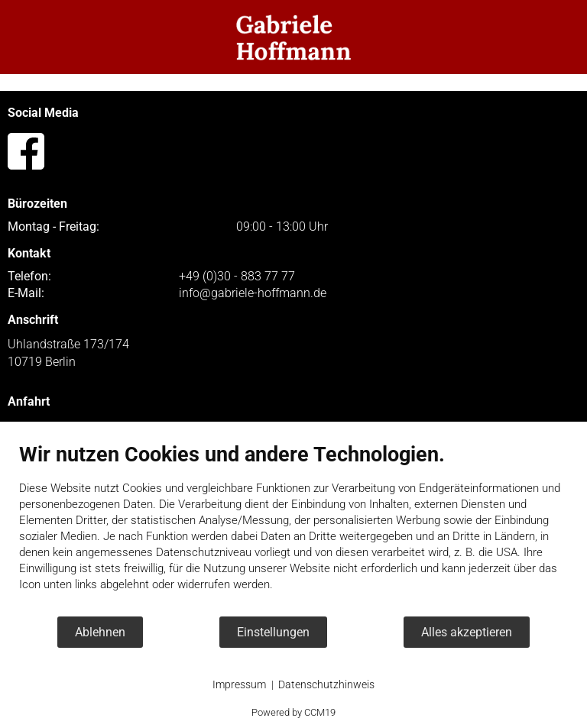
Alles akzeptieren (467, 632)
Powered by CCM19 (293, 712)
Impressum (239, 684)
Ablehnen (100, 632)
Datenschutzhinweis (326, 684)
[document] (293, 529)
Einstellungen (273, 632)
